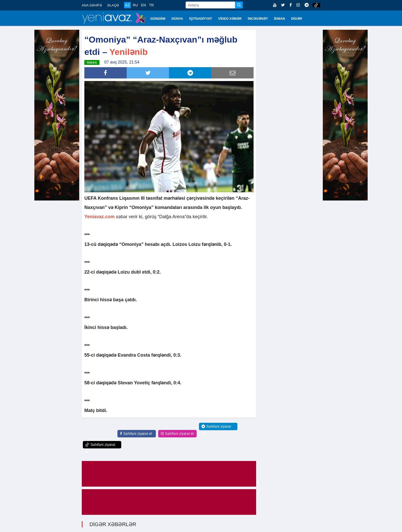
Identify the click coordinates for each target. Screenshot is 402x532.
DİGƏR (297, 19)
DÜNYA (177, 19)
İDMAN (280, 19)
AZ (127, 5)
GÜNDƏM (158, 19)
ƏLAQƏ (113, 5)
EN (143, 5)
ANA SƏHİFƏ (92, 5)
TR (151, 5)
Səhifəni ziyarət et (136, 433)
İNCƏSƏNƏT (258, 19)
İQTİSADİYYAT (201, 19)
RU (135, 5)
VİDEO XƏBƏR (230, 19)
